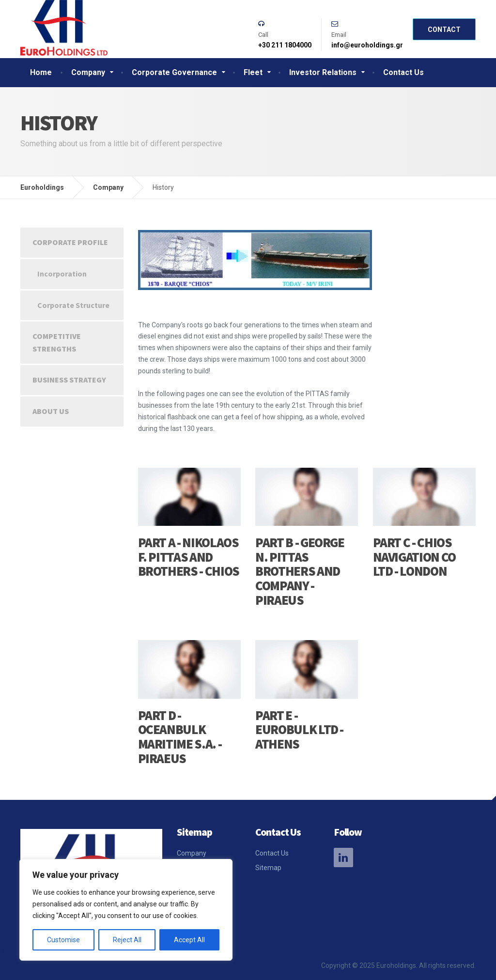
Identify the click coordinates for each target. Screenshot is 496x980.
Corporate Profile (70, 242)
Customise (63, 940)
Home (41, 72)
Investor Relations (323, 72)
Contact (444, 30)
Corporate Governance (174, 72)
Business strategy (69, 380)
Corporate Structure (73, 305)
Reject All (127, 940)
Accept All (189, 940)
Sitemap (268, 868)
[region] (126, 910)
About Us (51, 411)
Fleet (253, 72)
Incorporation (62, 274)
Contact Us (403, 72)
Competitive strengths (57, 342)
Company (88, 72)
